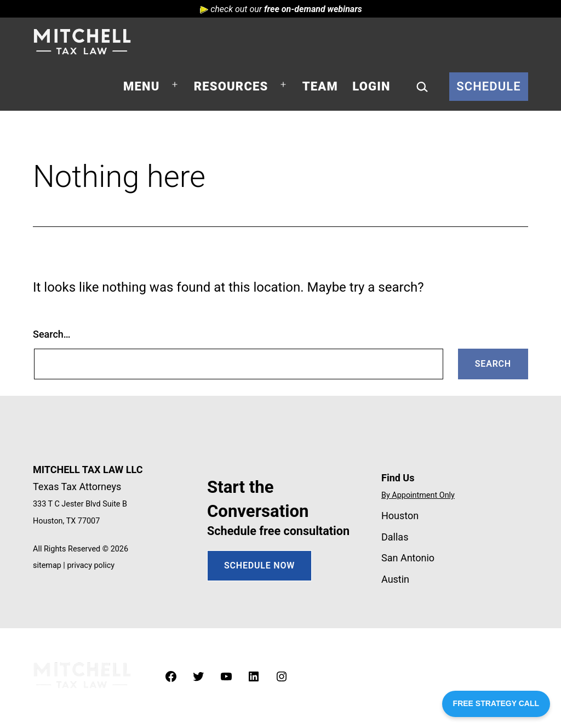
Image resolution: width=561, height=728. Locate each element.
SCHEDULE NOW (259, 565)
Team (320, 86)
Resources (231, 86)
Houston (400, 516)
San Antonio (408, 558)
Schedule (489, 86)
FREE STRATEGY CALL (496, 703)
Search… (52, 334)
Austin (395, 579)
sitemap (47, 565)
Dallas (395, 537)
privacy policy (91, 565)
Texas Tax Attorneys (77, 487)
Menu (141, 86)
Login (371, 86)
